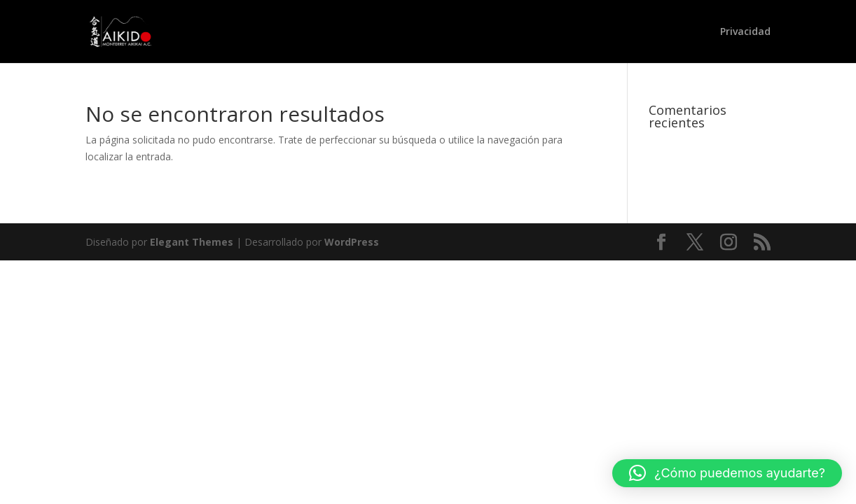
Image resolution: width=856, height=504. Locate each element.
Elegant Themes (192, 242)
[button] (727, 473)
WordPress (352, 242)
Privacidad (745, 32)
